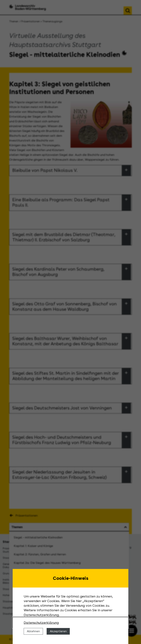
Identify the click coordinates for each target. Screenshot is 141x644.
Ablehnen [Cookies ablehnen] (33, 631)
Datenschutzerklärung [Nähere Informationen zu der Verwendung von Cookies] (41, 623)
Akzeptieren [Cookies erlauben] (58, 631)
